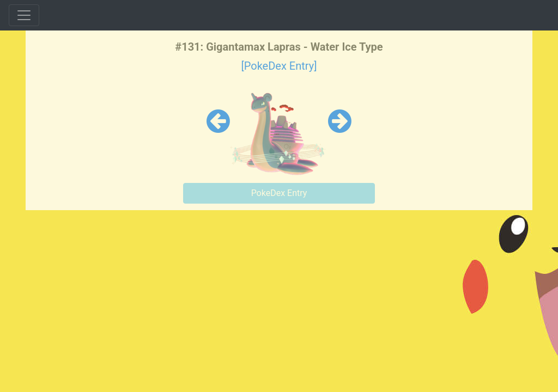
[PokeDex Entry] (279, 66)
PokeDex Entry (279, 193)
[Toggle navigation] (24, 15)
